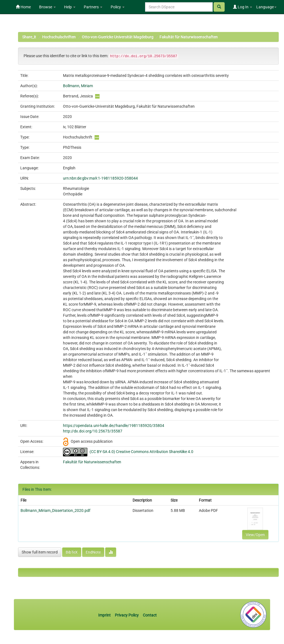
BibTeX (72, 552)
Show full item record (40, 552)
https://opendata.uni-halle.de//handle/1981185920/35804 (114, 426)
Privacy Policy (127, 615)
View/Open (255, 535)
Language (266, 7)
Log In (243, 7)
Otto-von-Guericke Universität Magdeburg (118, 37)
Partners (93, 7)
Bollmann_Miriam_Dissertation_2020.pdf (55, 510)
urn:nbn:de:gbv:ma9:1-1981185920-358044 (100, 178)
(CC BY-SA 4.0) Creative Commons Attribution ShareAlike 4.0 (141, 452)
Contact (150, 615)
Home (23, 7)
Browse (47, 7)
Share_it (29, 37)
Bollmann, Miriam (78, 86)
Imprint (105, 615)
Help (70, 7)
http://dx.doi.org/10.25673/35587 (93, 431)
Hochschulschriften (59, 37)
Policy (118, 7)
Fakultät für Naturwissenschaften (189, 37)
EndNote (93, 552)
